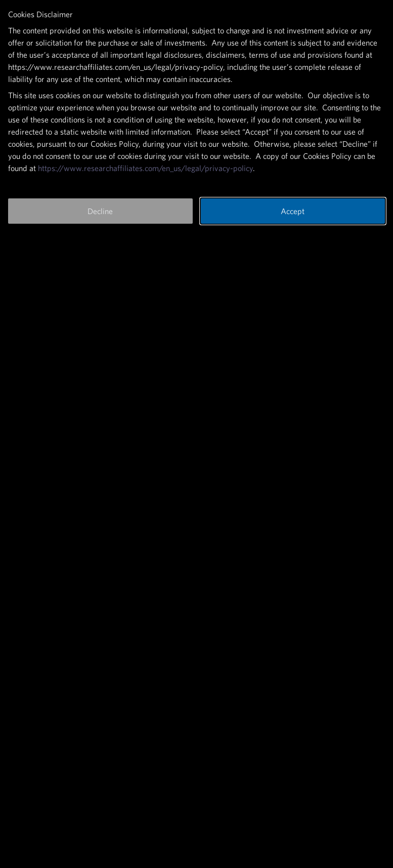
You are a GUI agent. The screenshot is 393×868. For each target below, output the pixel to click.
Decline (100, 211)
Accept (293, 211)
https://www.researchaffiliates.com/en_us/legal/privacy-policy (145, 168)
